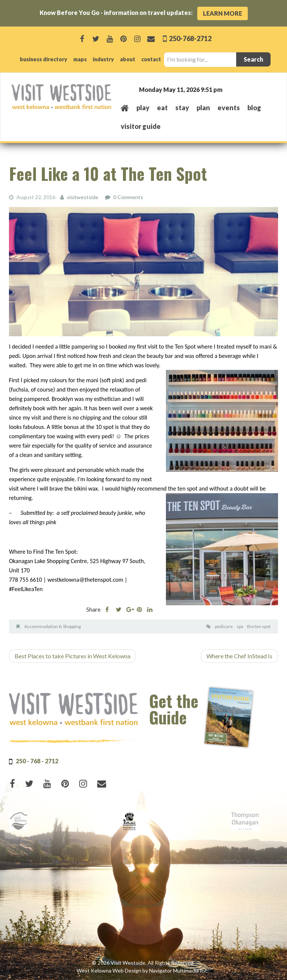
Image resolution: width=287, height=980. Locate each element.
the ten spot (259, 626)
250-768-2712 (190, 38)
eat (162, 108)
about (128, 59)
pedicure (224, 626)
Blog (254, 108)
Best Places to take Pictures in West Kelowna (72, 656)
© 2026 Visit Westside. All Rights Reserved (143, 963)
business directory (44, 59)
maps (80, 59)
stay (182, 108)
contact (151, 59)
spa (240, 626)
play (143, 108)
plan (203, 108)
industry (103, 59)
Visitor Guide (141, 126)
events (229, 108)
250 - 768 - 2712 (37, 761)
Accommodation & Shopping (53, 626)
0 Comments (128, 197)
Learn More (223, 13)
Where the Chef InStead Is (239, 656)
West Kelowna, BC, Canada (230, 89)
